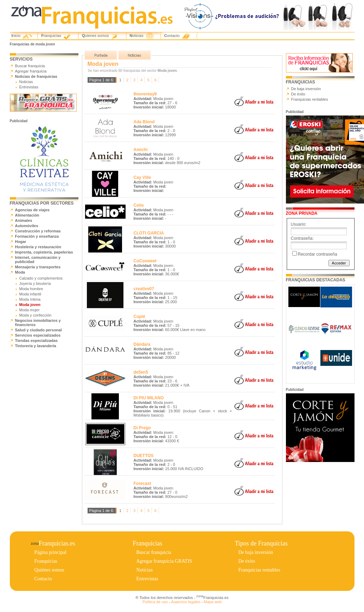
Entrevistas (29, 87)
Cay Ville (142, 177)
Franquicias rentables (310, 99)
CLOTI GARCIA (149, 233)
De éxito (298, 94)
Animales (24, 220)
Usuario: (299, 224)
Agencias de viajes (32, 210)
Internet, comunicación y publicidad (38, 260)
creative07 (144, 289)
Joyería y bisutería (35, 283)
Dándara (142, 344)
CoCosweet (145, 261)
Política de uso (155, 602)
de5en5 (141, 372)
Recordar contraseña (318, 254)
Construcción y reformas (38, 231)
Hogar (21, 242)
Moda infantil (30, 294)
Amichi (141, 150)
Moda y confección (36, 315)
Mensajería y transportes (38, 267)
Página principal (50, 552)
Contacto (172, 36)
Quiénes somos (49, 570)
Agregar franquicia (31, 71)
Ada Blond (144, 122)
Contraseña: (302, 238)
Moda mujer (30, 310)
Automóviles (27, 226)
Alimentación (27, 215)
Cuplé (139, 317)
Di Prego (142, 428)
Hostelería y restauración (38, 247)
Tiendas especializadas (36, 341)
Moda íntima (30, 299)
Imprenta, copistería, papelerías (44, 252)
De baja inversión (306, 89)
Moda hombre (31, 289)
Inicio (16, 36)
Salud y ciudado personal (39, 330)
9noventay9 (145, 94)
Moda (20, 272)
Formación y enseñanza (37, 236)
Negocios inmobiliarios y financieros (38, 323)
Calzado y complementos (41, 278)
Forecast (142, 483)
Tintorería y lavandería (36, 346)
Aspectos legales (186, 602)
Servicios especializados (38, 335)
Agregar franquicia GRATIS (164, 561)
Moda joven (30, 305)
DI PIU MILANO (149, 398)
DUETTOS (144, 456)
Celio (139, 205)
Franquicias (51, 36)
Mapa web (213, 602)
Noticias (137, 36)
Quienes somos (95, 36)
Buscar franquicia (30, 66)
